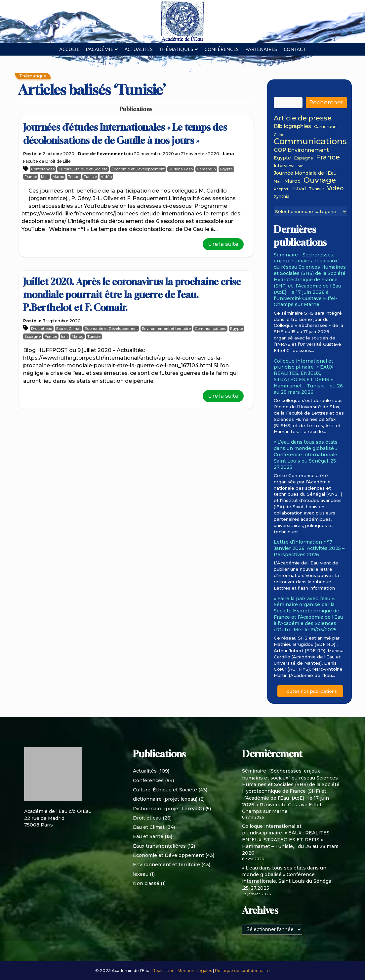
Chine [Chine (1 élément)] (279, 135)
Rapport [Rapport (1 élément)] (281, 189)
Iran (64, 336)
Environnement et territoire (166, 329)
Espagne (33, 336)
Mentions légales (195, 971)
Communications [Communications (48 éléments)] (310, 141)
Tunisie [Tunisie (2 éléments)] (316, 189)
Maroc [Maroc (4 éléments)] (292, 181)
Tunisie (90, 177)
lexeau (141, 874)
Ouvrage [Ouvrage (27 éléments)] (320, 180)
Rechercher (326, 102)
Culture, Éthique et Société (83, 169)
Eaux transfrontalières (159, 846)
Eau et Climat (68, 329)
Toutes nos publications (310, 691)
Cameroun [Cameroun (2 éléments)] (325, 127)
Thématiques (176, 49)
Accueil (69, 49)
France (31, 177)
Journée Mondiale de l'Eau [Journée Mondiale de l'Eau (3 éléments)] (305, 173)
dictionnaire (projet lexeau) (165, 799)
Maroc (58, 177)
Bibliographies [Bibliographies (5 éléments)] (292, 127)
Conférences (222, 49)
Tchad (74, 177)
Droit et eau (42, 329)
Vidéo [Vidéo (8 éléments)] (335, 188)
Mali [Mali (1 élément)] (278, 182)
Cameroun (206, 169)
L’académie (100, 49)
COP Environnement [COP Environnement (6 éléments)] (301, 150)
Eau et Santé (148, 836)
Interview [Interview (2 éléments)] (284, 166)
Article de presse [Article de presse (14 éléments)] (303, 118)
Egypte (226, 169)
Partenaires (261, 49)
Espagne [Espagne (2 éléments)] (304, 158)
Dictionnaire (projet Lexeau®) (168, 809)
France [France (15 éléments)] (328, 157)
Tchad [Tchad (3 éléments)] (299, 189)
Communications (210, 329)
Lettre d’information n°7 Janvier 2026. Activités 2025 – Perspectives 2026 (309, 548)
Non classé (146, 883)
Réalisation (164, 971)
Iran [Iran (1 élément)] (300, 166)
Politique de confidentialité (242, 971)
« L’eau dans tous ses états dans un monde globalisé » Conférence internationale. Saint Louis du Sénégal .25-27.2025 (306, 454)
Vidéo (106, 177)
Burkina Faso (181, 169)
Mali (45, 177)
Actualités (138, 49)
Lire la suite (223, 244)
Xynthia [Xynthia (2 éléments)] (282, 197)
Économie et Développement (138, 169)
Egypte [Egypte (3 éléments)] (282, 158)
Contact (295, 49)
